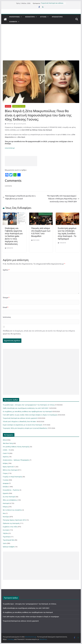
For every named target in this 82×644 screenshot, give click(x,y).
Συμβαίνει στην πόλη (19, 106)
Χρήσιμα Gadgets (9, 547)
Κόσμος (5, 507)
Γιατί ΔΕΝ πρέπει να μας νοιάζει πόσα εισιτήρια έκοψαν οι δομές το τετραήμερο (30, 415)
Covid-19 (6, 453)
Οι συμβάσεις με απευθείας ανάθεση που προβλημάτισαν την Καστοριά (27, 411)
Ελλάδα (5, 487)
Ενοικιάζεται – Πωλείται (11, 490)
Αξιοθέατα (13, 22)
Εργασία (6, 493)
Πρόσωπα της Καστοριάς (11, 523)
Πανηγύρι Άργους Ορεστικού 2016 (14, 520)
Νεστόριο (6, 517)
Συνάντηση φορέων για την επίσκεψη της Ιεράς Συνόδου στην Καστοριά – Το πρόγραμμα (67, 233)
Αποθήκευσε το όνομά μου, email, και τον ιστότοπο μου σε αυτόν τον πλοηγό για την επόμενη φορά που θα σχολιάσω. (39, 332)
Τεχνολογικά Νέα (9, 540)
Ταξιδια (5, 533)
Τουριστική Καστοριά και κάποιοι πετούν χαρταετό (52, 3)
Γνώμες (5, 473)
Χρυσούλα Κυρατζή (21, 124)
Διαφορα (6, 483)
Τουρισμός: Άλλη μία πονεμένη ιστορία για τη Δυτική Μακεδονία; (25, 428)
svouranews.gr (10, 148)
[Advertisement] (41, 45)
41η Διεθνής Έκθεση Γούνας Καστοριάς (16, 447)
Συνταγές (6, 530)
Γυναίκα (6, 480)
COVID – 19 (7, 450)
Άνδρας (5, 463)
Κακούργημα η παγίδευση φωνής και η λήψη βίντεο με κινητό (19, 197)
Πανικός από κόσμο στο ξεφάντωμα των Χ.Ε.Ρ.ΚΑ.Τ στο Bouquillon (41, 232)
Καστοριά (8, 106)
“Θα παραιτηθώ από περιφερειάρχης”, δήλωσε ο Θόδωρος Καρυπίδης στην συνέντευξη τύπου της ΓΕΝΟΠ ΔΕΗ (63, 199)
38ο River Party (8, 443)
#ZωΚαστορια (30, 17)
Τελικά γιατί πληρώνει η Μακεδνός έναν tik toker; (20, 421)
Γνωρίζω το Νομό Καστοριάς (12, 477)
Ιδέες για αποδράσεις (10, 500)
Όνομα (6, 298)
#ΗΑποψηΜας (14, 17)
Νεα (4, 513)
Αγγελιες (43, 17)
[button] (21, 17)
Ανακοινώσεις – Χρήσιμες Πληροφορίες (16, 460)
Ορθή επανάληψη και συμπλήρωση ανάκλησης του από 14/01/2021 (26, 408)
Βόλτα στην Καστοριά (10, 470)
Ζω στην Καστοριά (9, 497)
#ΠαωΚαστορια (57, 17)
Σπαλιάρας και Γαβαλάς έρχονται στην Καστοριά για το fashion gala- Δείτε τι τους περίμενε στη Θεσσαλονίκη (14, 236)
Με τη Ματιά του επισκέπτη (12, 510)
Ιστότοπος (7, 317)
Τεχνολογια (7, 537)
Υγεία (5, 543)
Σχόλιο (6, 270)
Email (6, 307)
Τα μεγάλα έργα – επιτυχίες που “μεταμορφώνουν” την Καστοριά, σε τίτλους (29, 405)
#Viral (5, 440)
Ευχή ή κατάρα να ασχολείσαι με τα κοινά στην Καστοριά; (23, 425)
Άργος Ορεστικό (8, 467)
